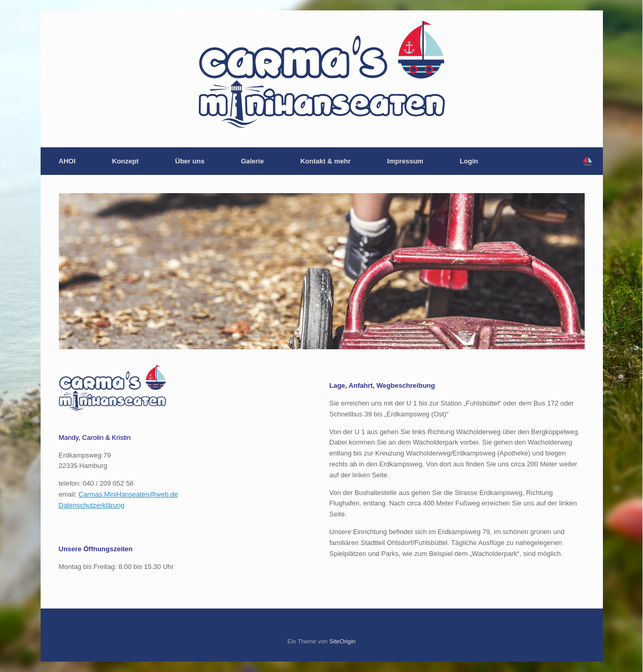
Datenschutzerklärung (92, 505)
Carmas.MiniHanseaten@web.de (128, 494)
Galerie (253, 161)
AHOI (67, 161)
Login (469, 161)
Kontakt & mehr (326, 161)
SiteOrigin (342, 641)
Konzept (125, 161)
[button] (588, 161)
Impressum (405, 161)
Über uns (190, 161)
